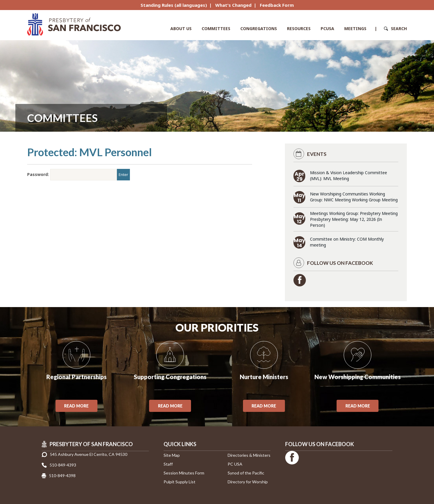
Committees (216, 28)
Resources (299, 28)
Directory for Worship (248, 482)
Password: (72, 175)
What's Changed (233, 5)
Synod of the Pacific (246, 473)
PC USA (235, 464)
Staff (168, 464)
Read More (76, 406)
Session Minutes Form (184, 473)
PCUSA (327, 28)
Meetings (355, 28)
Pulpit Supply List (180, 482)
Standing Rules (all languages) (174, 5)
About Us (181, 28)
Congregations (259, 28)
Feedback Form (277, 5)
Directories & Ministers (249, 455)
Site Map (172, 455)
